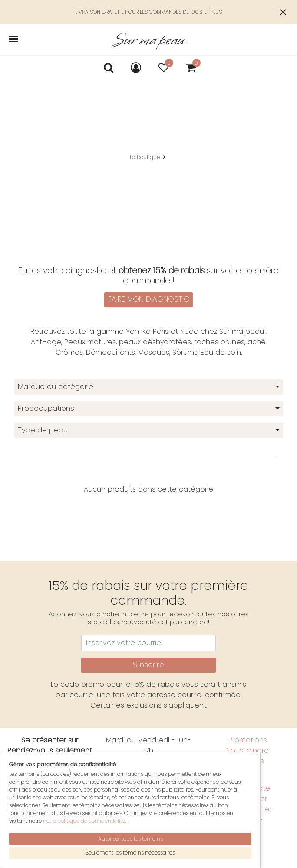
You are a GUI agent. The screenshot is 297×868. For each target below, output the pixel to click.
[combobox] (148, 387)
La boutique (145, 157)
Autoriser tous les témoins (130, 839)
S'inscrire (148, 665)
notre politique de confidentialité (84, 821)
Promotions (248, 740)
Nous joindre (247, 750)
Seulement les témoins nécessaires (130, 853)
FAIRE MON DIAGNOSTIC (149, 299)
